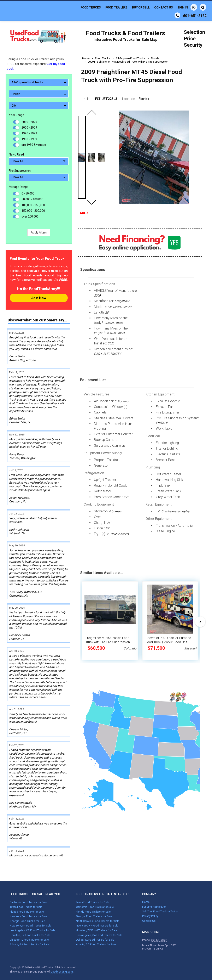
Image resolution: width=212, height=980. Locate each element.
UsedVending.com (62, 972)
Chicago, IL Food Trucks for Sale (29, 940)
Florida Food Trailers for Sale (93, 912)
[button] (92, 202)
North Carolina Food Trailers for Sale (98, 921)
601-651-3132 (159, 940)
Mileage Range (19, 187)
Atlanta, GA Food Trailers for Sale (96, 944)
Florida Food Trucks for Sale (27, 912)
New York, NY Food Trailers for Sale (97, 926)
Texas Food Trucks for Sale (26, 907)
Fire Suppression (20, 171)
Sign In (187, 7)
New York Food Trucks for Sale (28, 916)
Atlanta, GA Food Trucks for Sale (29, 944)
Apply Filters (39, 232)
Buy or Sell (141, 7)
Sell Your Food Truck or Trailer (160, 911)
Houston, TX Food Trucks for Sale (30, 935)
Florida (39, 94)
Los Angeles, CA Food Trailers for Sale (99, 935)
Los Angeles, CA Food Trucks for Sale (33, 930)
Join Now (39, 298)
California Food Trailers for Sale (95, 907)
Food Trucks (91, 7)
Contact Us (164, 7)
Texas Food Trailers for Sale (93, 902)
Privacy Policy (150, 916)
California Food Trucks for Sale (28, 902)
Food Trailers (116, 7)
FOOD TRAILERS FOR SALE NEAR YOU (102, 894)
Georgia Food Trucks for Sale (27, 921)
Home (146, 902)
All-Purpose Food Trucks (39, 82)
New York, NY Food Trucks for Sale (31, 926)
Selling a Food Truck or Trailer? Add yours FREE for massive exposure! (36, 64)
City (39, 106)
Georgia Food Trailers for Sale (94, 916)
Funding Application (154, 907)
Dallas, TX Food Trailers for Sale (95, 940)
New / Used (16, 154)
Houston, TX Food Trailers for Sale (96, 930)
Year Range (17, 115)
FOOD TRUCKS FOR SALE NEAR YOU (35, 894)
